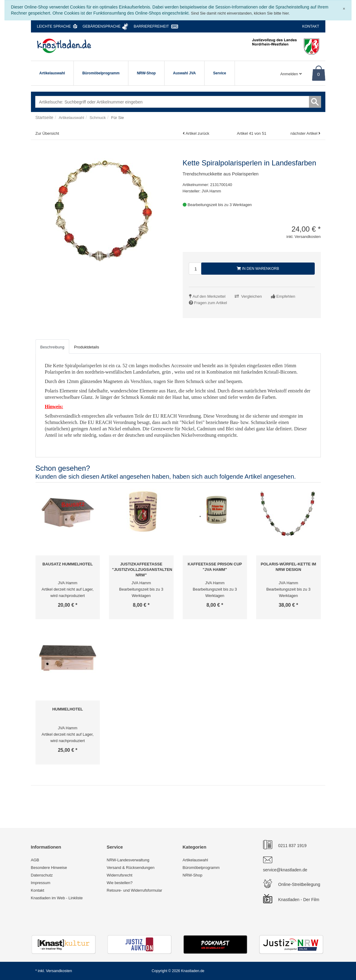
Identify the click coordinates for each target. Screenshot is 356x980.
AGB (35, 860)
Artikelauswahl (52, 73)
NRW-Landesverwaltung (128, 860)
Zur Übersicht (47, 133)
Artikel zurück (197, 133)
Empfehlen (286, 296)
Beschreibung (53, 347)
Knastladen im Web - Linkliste (57, 898)
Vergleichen (252, 296)
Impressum (41, 883)
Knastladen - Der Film (299, 900)
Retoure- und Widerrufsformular (135, 890)
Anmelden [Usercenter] (291, 74)
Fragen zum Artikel (211, 303)
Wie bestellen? (120, 883)
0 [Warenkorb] (318, 74)
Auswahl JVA (184, 73)
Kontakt (311, 26)
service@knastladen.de (285, 870)
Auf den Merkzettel (209, 296)
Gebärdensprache (102, 26)
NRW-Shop (146, 73)
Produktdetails (86, 347)
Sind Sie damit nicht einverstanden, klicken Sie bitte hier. (240, 13)
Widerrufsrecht (120, 875)
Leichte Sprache (54, 26)
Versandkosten (59, 971)
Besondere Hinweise (49, 868)
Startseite (44, 117)
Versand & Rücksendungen (131, 868)
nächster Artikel (305, 133)
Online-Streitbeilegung (299, 884)
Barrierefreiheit (151, 26)
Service (220, 73)
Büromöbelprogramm (101, 73)
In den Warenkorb (258, 269)
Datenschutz (42, 875)
